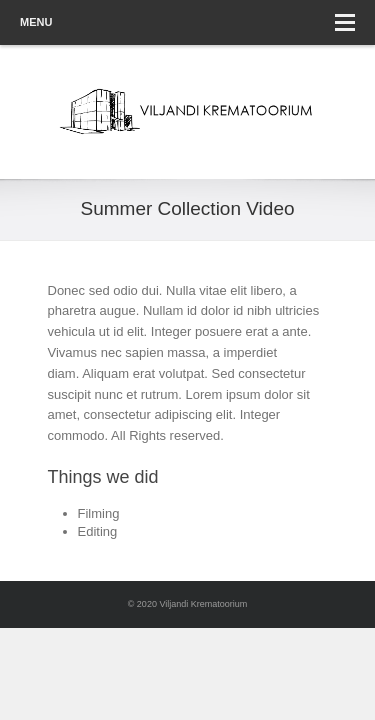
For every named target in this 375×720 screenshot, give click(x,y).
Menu (187, 22)
